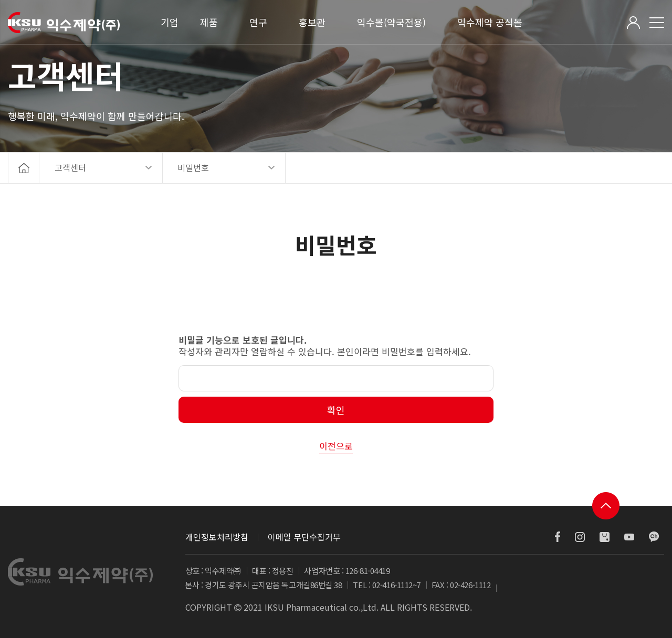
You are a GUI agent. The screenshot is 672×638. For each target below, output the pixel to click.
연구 (258, 22)
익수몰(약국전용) (391, 22)
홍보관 (312, 22)
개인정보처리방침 (217, 537)
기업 (170, 22)
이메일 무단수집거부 (304, 537)
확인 (336, 410)
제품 (209, 22)
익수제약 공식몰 (490, 22)
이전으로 (336, 446)
